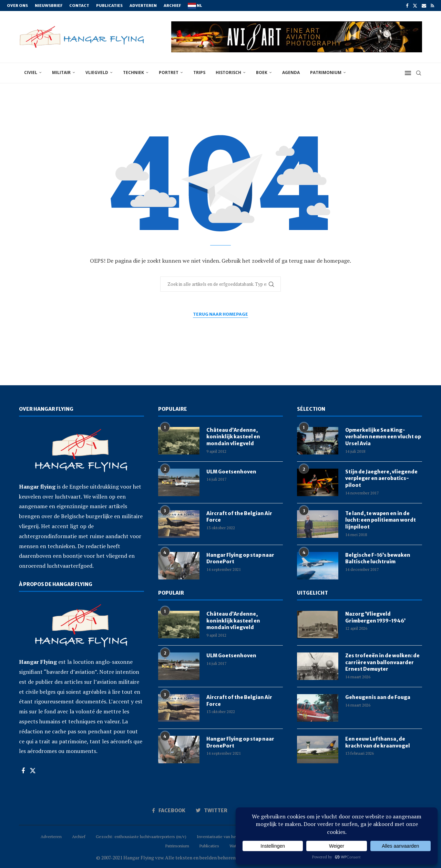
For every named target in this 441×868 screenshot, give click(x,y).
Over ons (17, 6)
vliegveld (97, 72)
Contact (79, 6)
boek (262, 72)
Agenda (291, 72)
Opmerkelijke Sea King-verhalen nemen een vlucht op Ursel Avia (383, 437)
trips (199, 72)
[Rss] (432, 6)
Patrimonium (326, 72)
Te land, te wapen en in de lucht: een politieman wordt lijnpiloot (381, 520)
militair (61, 72)
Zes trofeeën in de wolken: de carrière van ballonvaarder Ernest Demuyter (382, 662)
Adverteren (143, 6)
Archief (172, 6)
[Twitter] (415, 6)
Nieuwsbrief (49, 6)
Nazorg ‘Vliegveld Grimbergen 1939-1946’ (375, 617)
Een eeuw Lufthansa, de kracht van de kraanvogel (378, 742)
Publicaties (109, 6)
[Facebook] (407, 6)
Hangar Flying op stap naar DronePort (240, 558)
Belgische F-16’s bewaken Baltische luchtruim (378, 558)
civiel (31, 72)
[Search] (419, 73)
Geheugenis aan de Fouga (378, 697)
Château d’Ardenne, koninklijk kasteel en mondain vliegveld (233, 437)
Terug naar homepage (220, 314)
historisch (228, 72)
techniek (134, 72)
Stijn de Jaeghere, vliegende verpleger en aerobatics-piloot (381, 478)
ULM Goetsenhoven (231, 472)
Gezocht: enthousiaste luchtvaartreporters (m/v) (141, 836)
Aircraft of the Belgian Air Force (239, 517)
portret (169, 72)
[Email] (424, 6)
